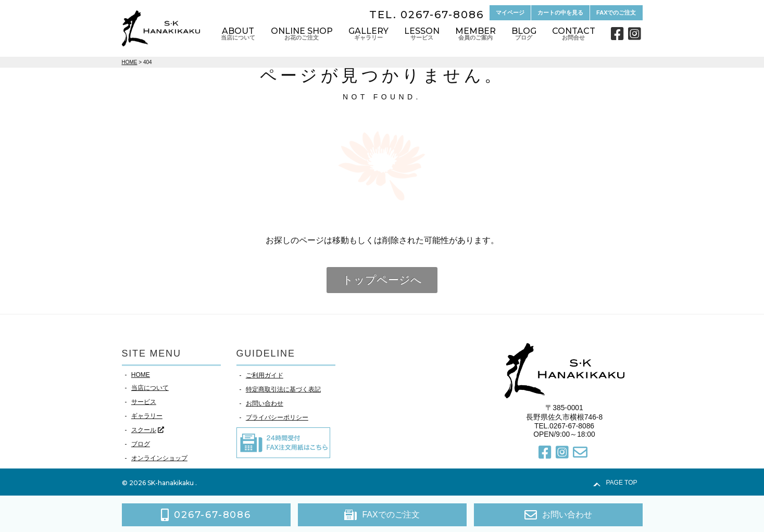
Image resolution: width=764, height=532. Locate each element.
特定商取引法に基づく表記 (283, 389)
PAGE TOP (621, 483)
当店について (150, 388)
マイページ (510, 12)
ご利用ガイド (265, 375)
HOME (141, 375)
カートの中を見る (560, 12)
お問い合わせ (265, 403)
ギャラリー (147, 416)
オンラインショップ (159, 458)
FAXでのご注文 (616, 12)
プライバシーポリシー (277, 417)
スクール (144, 430)
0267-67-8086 (442, 15)
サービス (144, 402)
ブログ (141, 444)
